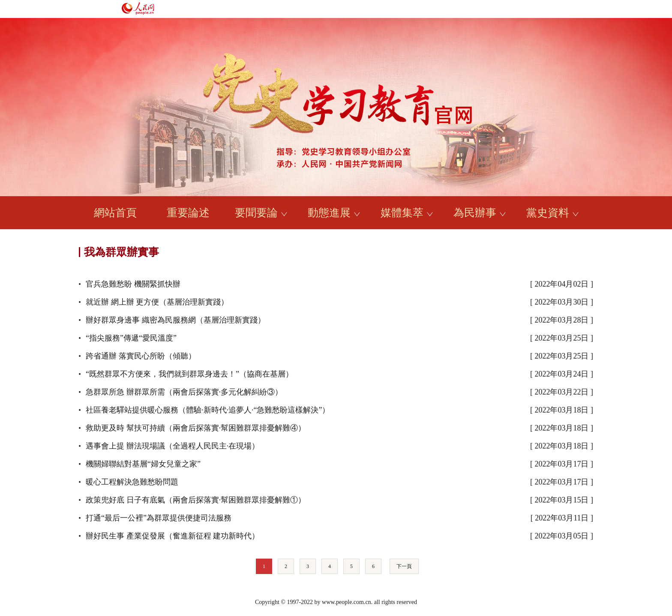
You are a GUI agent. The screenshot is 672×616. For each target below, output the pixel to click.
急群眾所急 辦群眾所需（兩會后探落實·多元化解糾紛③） (184, 392)
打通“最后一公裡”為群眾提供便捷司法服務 (159, 518)
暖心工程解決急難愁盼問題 (132, 482)
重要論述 (188, 213)
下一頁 (404, 566)
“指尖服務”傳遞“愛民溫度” (131, 338)
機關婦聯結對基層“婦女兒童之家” (143, 464)
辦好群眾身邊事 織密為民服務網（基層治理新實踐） (175, 320)
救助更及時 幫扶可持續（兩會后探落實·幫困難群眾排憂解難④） (196, 428)
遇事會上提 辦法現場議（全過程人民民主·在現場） (172, 446)
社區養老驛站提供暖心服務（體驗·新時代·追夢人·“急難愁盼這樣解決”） (208, 410)
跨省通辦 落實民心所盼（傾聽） (141, 356)
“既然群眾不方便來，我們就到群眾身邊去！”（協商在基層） (189, 374)
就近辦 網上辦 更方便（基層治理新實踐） (157, 302)
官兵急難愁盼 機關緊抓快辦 (133, 284)
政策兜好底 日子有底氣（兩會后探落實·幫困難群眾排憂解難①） (196, 500)
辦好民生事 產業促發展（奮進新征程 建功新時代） (172, 536)
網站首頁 (115, 213)
